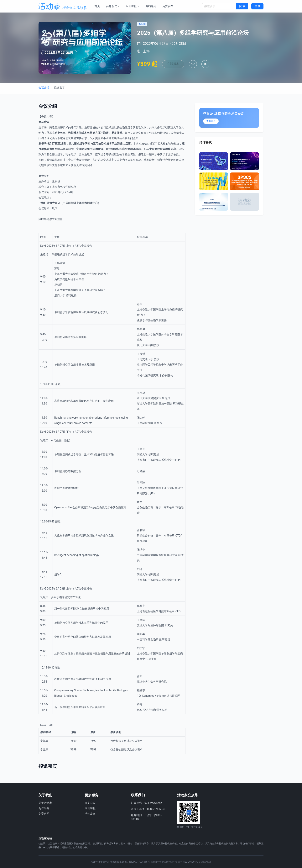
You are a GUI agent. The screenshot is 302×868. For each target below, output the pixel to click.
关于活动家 (45, 803)
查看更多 (211, 121)
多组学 (161, 127)
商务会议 (113, 6)
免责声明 (44, 814)
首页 (97, 6)
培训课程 (133, 6)
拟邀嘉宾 (59, 88)
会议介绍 (44, 87)
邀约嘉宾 (151, 6)
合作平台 (44, 808)
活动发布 (90, 814)
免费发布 (168, 6)
